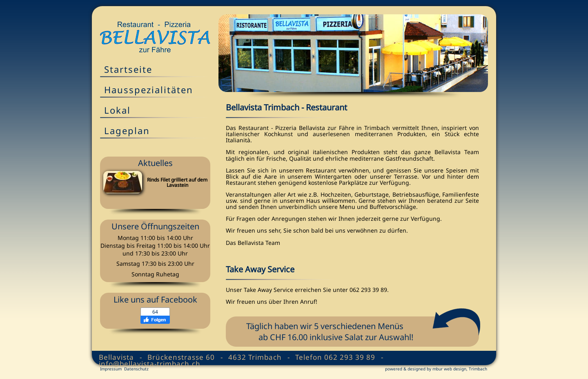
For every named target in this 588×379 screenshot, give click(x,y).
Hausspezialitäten (149, 90)
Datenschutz (136, 369)
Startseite (128, 69)
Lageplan (127, 130)
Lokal (117, 110)
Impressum (111, 369)
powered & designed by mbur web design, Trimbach (436, 369)
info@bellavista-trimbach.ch (150, 364)
